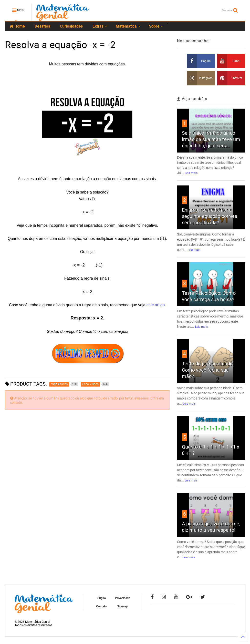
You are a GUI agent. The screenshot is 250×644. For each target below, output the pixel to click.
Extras (100, 26)
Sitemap (122, 606)
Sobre (156, 26)
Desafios (42, 26)
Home (17, 26)
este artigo (156, 305)
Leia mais (191, 173)
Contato (101, 606)
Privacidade (123, 598)
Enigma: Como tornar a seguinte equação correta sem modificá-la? (210, 216)
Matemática (128, 26)
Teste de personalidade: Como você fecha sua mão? (208, 370)
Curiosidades (71, 26)
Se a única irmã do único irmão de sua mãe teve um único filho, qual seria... (211, 139)
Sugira (102, 598)
